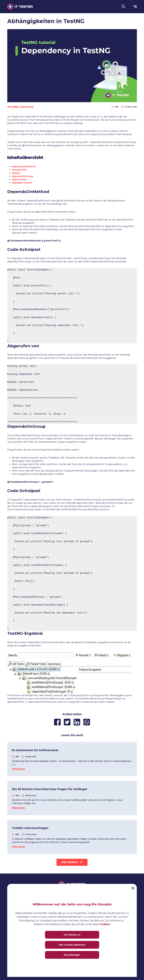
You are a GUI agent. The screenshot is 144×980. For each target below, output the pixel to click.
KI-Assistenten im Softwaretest (35, 750)
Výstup (16, 173)
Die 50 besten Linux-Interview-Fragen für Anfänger (50, 789)
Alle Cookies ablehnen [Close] (72, 945)
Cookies (105, 924)
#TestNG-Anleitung (20, 107)
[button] (124, 7)
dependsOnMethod (24, 167)
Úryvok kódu (19, 170)
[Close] (133, 888)
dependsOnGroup (23, 176)
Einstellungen (72, 955)
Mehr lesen (19, 769)
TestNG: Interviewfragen (30, 828)
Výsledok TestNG (22, 183)
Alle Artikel (72, 862)
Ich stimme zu (72, 935)
